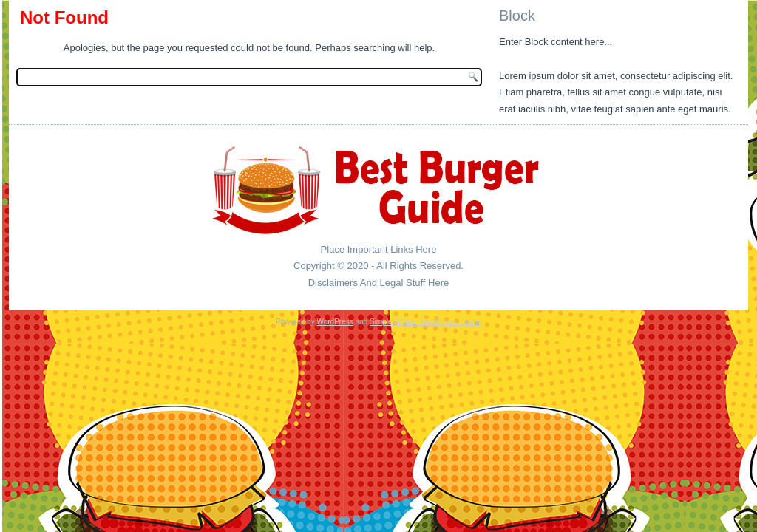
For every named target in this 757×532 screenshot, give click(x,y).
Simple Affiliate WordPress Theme (425, 322)
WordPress (335, 322)
